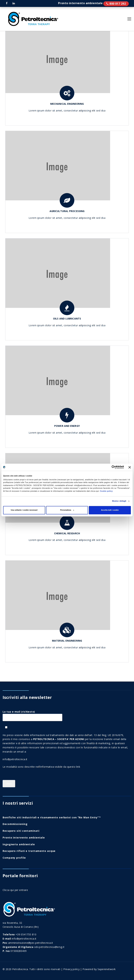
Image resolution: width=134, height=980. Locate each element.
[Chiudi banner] (130, 467)
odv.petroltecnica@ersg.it (49, 947)
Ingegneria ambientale (19, 844)
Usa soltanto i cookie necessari (24, 510)
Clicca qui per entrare (15, 890)
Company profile (14, 858)
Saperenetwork (107, 969)
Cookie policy (106, 491)
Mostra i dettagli (119, 501)
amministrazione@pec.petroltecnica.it (31, 943)
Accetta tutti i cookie (110, 510)
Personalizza (67, 510)
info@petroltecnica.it (15, 759)
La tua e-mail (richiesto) (32, 715)
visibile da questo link (67, 767)
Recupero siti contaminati (21, 831)
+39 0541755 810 (26, 934)
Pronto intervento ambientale (116, 4)
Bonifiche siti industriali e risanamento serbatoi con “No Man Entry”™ (52, 817)
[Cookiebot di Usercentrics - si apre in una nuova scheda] (109, 467)
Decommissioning (15, 824)
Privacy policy (71, 969)
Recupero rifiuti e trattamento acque (29, 851)
